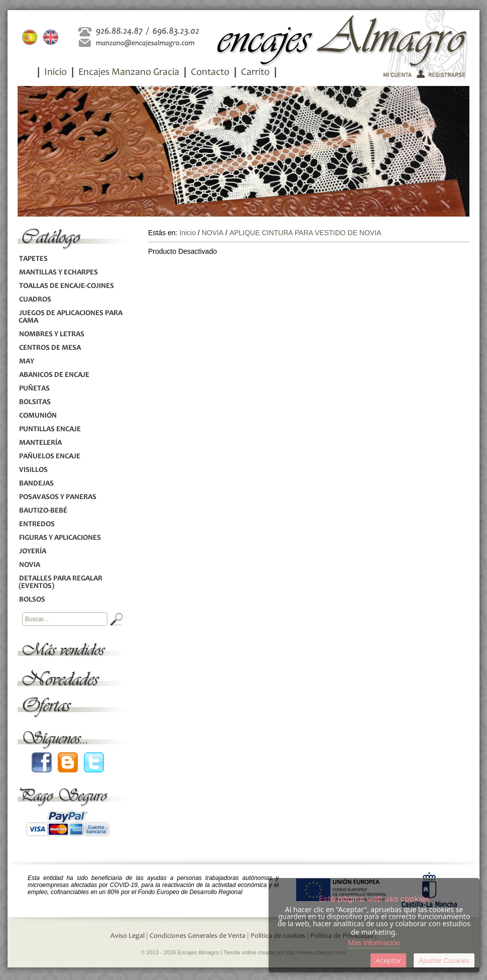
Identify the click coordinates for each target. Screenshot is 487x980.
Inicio (55, 73)
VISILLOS (33, 470)
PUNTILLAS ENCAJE (50, 429)
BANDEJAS (36, 484)
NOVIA (29, 565)
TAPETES (33, 259)
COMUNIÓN (38, 416)
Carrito (255, 73)
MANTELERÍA (40, 443)
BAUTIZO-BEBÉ (43, 511)
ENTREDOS (37, 524)
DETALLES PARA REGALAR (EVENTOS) (60, 582)
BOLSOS (32, 600)
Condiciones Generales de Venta (198, 936)
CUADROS (35, 300)
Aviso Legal (128, 936)
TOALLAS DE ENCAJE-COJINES (66, 286)
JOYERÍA (32, 552)
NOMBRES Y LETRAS (51, 334)
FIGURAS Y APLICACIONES (60, 538)
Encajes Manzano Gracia (129, 73)
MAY (26, 362)
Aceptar (388, 960)
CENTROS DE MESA (50, 348)
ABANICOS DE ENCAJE (54, 375)
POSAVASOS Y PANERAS (57, 497)
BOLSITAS (35, 402)
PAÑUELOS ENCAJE (49, 457)
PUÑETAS (34, 389)
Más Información (374, 943)
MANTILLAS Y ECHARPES (58, 273)
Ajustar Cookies (444, 960)
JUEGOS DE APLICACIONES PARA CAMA (71, 317)
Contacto (210, 73)
